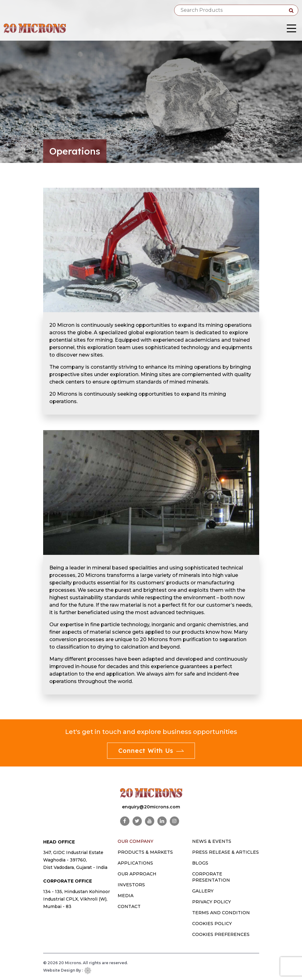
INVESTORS (131, 885)
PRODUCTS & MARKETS (145, 852)
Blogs (200, 863)
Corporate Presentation (211, 877)
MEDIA (126, 896)
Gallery (203, 891)
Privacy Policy (212, 902)
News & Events (212, 841)
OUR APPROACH (137, 874)
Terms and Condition (221, 913)
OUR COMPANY (135, 841)
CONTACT (129, 906)
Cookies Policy (212, 924)
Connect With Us (151, 751)
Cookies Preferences (221, 934)
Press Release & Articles (225, 852)
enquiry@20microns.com (151, 807)
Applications (135, 863)
